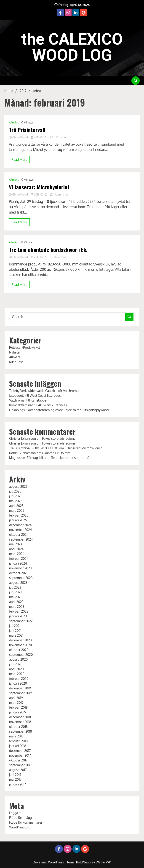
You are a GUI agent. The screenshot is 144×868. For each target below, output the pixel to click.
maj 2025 (16, 501)
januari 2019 (18, 712)
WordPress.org (20, 827)
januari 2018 (18, 746)
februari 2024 (19, 559)
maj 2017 (15, 779)
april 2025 (16, 506)
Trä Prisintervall (27, 130)
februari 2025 (19, 515)
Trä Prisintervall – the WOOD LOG (34, 448)
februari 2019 (18, 707)
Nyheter (15, 352)
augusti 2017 (18, 770)
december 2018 (20, 717)
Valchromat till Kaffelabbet (28, 400)
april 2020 (16, 669)
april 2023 (16, 602)
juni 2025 (16, 496)
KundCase (16, 362)
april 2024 (16, 549)
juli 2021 (15, 626)
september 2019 (21, 693)
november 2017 (20, 755)
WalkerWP (103, 862)
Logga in (15, 813)
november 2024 (20, 530)
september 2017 (20, 765)
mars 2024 (17, 554)
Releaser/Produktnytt (25, 347)
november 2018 (20, 722)
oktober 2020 (19, 650)
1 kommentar (62, 194)
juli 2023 (15, 587)
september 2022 (21, 621)
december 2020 (20, 640)
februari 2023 (19, 611)
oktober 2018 (18, 727)
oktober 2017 (18, 760)
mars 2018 (16, 736)
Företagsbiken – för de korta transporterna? (58, 458)
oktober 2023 (19, 573)
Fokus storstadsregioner (59, 438)
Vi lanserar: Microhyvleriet (39, 187)
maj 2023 (16, 597)
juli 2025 (15, 491)
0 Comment (61, 137)
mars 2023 (17, 607)
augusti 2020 (18, 659)
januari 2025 (18, 520)
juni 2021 (15, 631)
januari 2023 (18, 616)
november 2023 (20, 568)
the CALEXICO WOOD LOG (72, 47)
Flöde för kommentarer (26, 822)
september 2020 (21, 655)
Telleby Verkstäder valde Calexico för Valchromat (44, 391)
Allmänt (14, 122)
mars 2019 (16, 703)
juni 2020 (16, 664)
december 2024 (20, 525)
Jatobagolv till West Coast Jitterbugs (35, 395)
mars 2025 (17, 510)
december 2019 (20, 688)
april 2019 (16, 698)
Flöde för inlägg (20, 818)
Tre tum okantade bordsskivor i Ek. (48, 250)
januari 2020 (18, 683)
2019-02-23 (39, 137)
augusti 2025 (18, 486)
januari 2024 (18, 563)
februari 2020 (19, 679)
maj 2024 (16, 544)
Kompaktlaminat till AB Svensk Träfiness (38, 405)
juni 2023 (16, 592)
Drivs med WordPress (49, 862)
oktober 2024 (19, 534)
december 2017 (20, 751)
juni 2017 (15, 775)
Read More (19, 159)
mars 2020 (17, 674)
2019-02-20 (40, 257)
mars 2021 (16, 635)
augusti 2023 (18, 583)
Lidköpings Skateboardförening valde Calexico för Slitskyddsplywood (59, 410)
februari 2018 (18, 741)
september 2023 (21, 578)
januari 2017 (17, 784)
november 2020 (21, 645)
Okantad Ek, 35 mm (56, 453)
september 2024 (21, 539)
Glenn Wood (19, 137)
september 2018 (21, 731)
